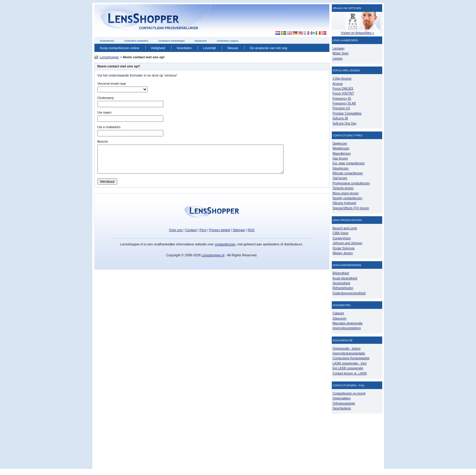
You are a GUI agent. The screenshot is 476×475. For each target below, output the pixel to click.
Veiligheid (158, 48)
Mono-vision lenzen (346, 193)
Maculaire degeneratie (348, 323)
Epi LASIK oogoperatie (348, 368)
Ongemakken (342, 398)
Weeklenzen (341, 148)
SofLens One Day (345, 123)
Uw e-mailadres (109, 127)
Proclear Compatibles (347, 113)
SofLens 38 (340, 118)
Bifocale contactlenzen (348, 173)
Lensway (339, 48)
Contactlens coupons (228, 41)
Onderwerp (106, 98)
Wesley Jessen (343, 253)
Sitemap (239, 235)
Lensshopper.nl (213, 261)
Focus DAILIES (343, 89)
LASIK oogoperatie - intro (350, 363)
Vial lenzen (340, 178)
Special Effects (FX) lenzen (351, 208)
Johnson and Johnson (348, 243)
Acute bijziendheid (345, 278)
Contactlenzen (107, 41)
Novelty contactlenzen (348, 198)
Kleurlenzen (201, 41)
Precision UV (342, 108)
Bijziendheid (341, 273)
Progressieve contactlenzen (351, 183)
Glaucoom (340, 318)
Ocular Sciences (344, 248)
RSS (251, 235)
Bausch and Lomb (345, 228)
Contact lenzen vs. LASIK (350, 373)
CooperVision (342, 238)
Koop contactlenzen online (120, 48)
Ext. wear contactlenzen (349, 163)
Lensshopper (110, 57)
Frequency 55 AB (344, 103)
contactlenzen (225, 250)
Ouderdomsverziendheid (349, 293)
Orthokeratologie (344, 403)
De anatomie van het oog (269, 48)
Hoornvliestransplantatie (349, 353)
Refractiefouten (343, 288)
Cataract (338, 313)
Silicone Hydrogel (345, 203)
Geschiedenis (342, 408)
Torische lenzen (343, 188)
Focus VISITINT (343, 93)
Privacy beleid (219, 235)
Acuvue (338, 84)
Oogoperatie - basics (347, 349)
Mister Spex (341, 53)
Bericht (103, 142)
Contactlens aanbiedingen (171, 41)
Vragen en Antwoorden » (358, 33)
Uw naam (104, 112)
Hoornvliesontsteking (347, 328)
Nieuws (233, 48)
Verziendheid (342, 283)
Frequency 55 (342, 99)
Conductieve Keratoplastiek (351, 358)
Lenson (338, 58)
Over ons (176, 235)
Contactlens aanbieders (136, 41)
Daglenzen (340, 144)
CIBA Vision (341, 233)
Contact (191, 235)
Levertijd (209, 48)
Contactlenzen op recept (349, 393)
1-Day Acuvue (342, 79)
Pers (203, 235)
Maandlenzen (342, 154)
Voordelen (184, 48)
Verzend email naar (112, 84)
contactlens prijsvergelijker (169, 28)
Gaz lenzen (340, 158)
